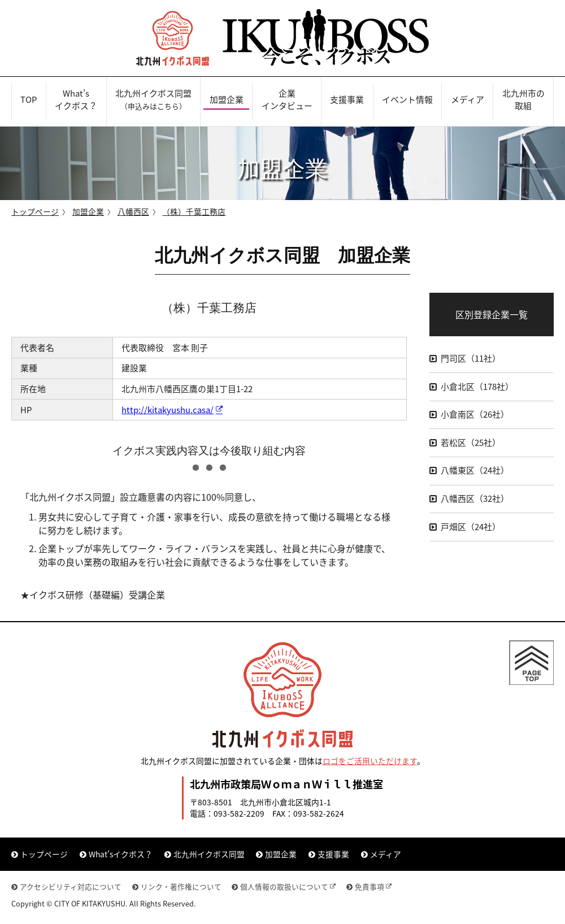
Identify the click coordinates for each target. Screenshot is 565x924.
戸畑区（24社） (471, 527)
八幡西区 (133, 211)
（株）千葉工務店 (194, 211)
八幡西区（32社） (475, 498)
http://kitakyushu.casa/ (168, 410)
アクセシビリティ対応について (71, 886)
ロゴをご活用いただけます (370, 761)
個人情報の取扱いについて (284, 886)
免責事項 (370, 886)
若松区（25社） (471, 443)
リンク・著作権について (181, 886)
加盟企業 (88, 211)
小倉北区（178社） (477, 387)
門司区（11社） (471, 358)
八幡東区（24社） (475, 470)
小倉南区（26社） (475, 414)
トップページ (35, 211)
